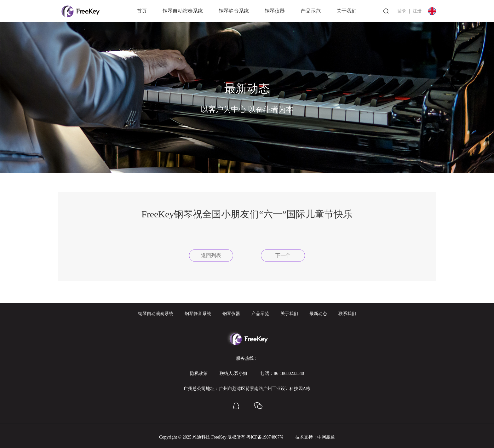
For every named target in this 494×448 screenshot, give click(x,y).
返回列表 (211, 255)
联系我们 (347, 314)
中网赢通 (326, 437)
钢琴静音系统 (234, 11)
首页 (142, 11)
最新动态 (318, 314)
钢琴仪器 (275, 11)
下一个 (283, 255)
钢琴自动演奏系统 (183, 11)
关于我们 (347, 11)
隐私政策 (199, 373)
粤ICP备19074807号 (265, 437)
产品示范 (311, 11)
